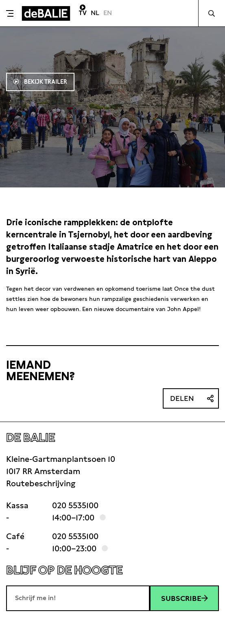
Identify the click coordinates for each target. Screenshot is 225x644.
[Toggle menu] (10, 13)
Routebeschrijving (41, 483)
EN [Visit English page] (108, 13)
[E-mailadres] (78, 598)
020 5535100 (75, 505)
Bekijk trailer (45, 82)
